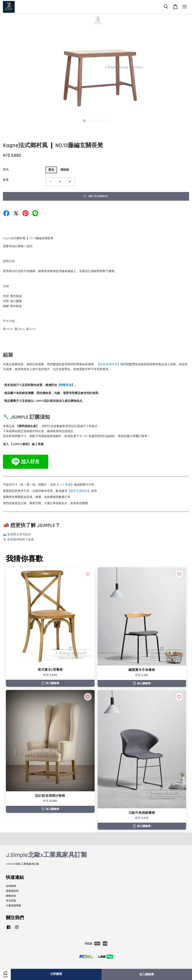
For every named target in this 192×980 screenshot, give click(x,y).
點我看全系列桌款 (19, 534)
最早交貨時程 (79, 491)
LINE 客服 (65, 485)
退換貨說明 (12, 891)
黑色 (51, 170)
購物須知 (11, 896)
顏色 (6, 170)
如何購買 (11, 886)
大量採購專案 (13, 906)
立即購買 (56, 974)
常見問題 (11, 901)
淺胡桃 (65, 170)
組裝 (103, 364)
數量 (6, 180)
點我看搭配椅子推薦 (21, 540)
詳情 (114, 364)
